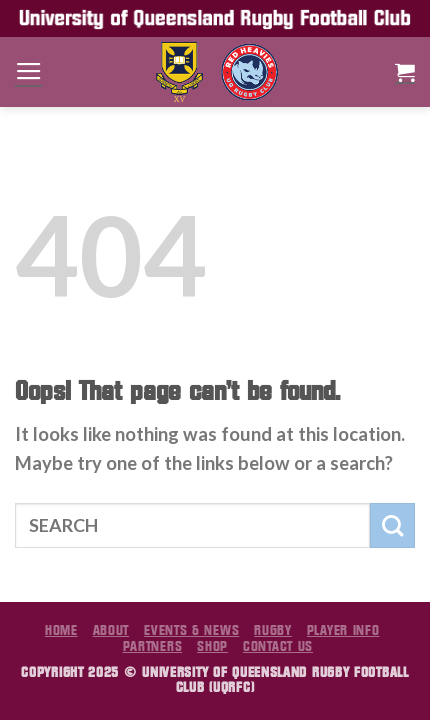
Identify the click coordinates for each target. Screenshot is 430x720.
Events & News (191, 630)
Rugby (273, 630)
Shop (212, 646)
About (111, 630)
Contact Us (278, 646)
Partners (153, 646)
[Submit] (392, 525)
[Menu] (29, 72)
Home (61, 630)
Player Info (343, 630)
